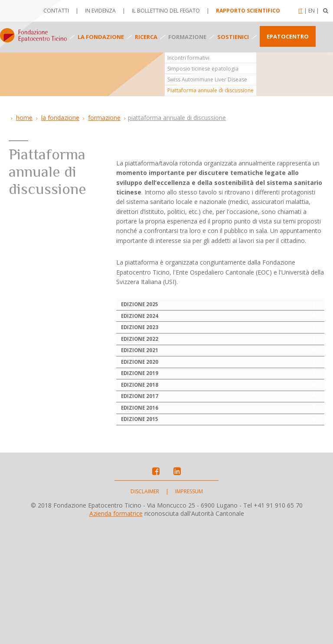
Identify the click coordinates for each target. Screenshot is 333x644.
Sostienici (233, 37)
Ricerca (146, 37)
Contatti (56, 11)
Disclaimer (145, 610)
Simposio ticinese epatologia (203, 69)
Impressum (189, 610)
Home (24, 118)
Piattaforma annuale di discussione (211, 90)
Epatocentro (288, 36)
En (312, 11)
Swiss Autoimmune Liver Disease (207, 79)
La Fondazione (60, 118)
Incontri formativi (188, 58)
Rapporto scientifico (248, 11)
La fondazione (101, 37)
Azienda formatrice (116, 632)
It (300, 11)
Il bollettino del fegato (166, 11)
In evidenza (100, 11)
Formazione (187, 37)
